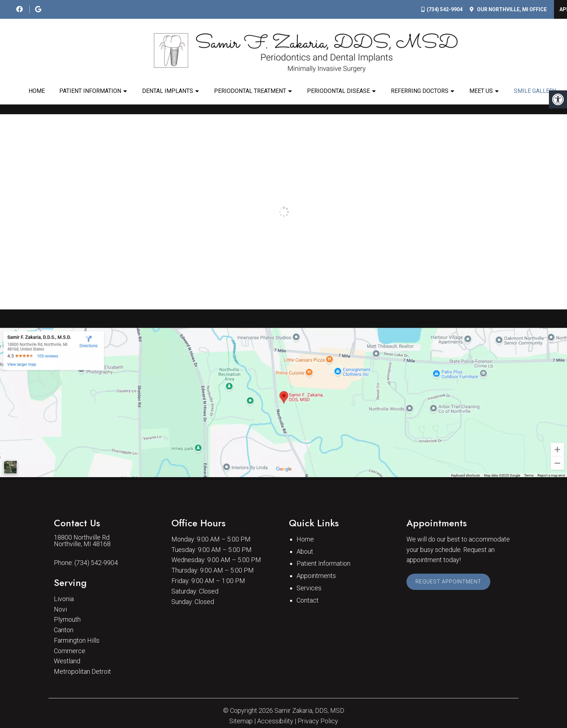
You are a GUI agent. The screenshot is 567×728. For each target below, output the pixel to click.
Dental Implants (168, 91)
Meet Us (481, 91)
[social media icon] (20, 9)
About (305, 551)
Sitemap (241, 721)
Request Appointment (448, 582)
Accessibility (275, 721)
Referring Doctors (420, 91)
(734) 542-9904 (445, 9)
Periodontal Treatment (250, 91)
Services (309, 588)
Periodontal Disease (338, 91)
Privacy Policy (318, 721)
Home (37, 91)
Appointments (316, 576)
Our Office (511, 9)
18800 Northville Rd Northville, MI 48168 (82, 541)
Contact (308, 600)
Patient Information (90, 91)
